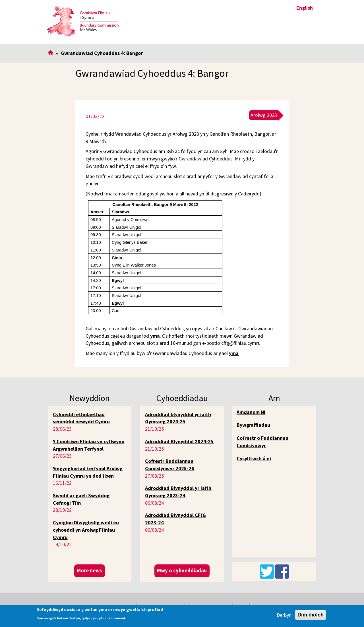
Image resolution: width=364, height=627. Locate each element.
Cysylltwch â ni (254, 458)
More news (89, 571)
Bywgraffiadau (253, 425)
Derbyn (284, 615)
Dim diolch (311, 615)
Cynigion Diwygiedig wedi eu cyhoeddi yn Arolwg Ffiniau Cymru (86, 530)
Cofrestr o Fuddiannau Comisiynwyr (262, 442)
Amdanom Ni (251, 412)
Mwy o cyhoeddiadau (182, 571)
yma (155, 336)
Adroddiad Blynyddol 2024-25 (179, 441)
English (305, 8)
